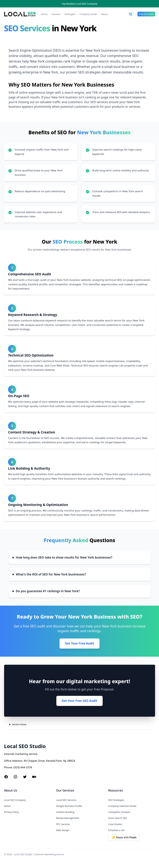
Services (56, 14)
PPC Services (63, 824)
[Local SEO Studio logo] (20, 14)
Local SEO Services (66, 800)
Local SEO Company (15, 800)
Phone (8, 767)
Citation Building (65, 812)
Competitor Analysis (119, 812)
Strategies (70, 14)
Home (44, 14)
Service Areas (19, 724)
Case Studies (115, 824)
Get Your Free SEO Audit (80, 701)
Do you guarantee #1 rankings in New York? (48, 591)
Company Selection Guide (122, 806)
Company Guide (88, 14)
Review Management (68, 818)
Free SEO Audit (146, 14)
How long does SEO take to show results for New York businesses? (64, 557)
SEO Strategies (116, 800)
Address (17, 761)
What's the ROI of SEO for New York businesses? (51, 574)
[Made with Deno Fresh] (132, 837)
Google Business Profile (69, 806)
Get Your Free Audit (79, 643)
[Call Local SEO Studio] (130, 14)
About (104, 14)
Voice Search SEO (118, 818)
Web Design (63, 830)
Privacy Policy (11, 812)
